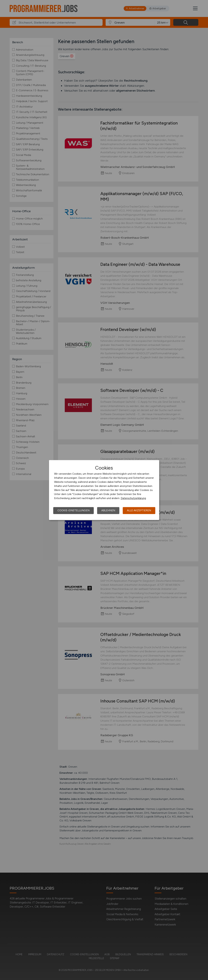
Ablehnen (108, 510)
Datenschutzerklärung (133, 498)
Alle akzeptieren (139, 510)
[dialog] (104, 490)
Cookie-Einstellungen (73, 510)
